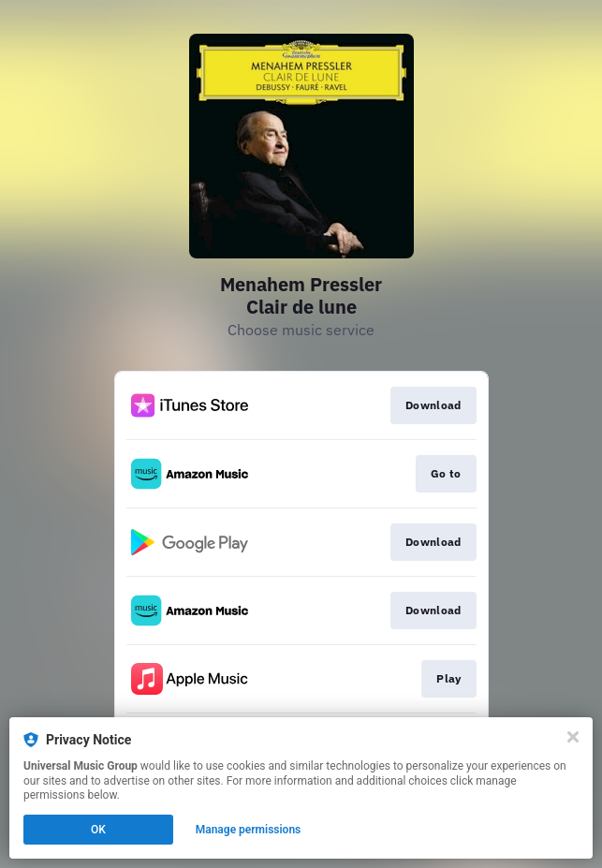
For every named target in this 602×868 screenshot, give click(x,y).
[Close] (573, 737)
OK (98, 830)
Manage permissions (249, 830)
